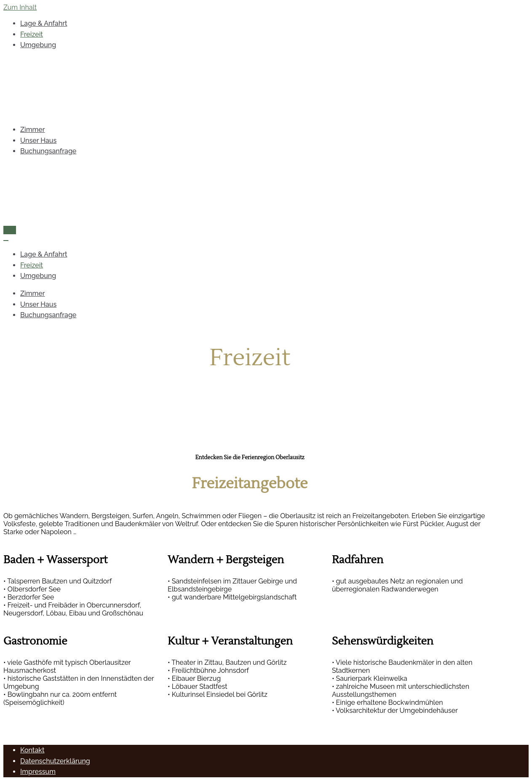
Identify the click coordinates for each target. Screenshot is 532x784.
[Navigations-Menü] (10, 230)
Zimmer (33, 130)
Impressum (38, 772)
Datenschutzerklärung (55, 761)
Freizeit (32, 34)
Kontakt (32, 750)
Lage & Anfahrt (44, 23)
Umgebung (38, 45)
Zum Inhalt (20, 7)
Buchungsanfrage (48, 151)
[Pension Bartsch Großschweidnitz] (250, 87)
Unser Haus (38, 140)
